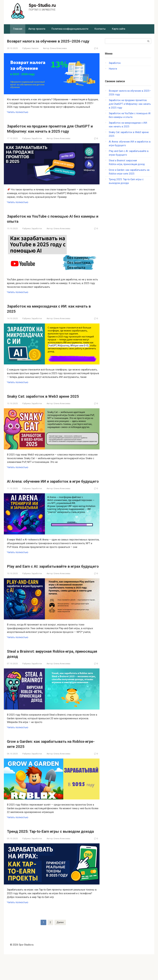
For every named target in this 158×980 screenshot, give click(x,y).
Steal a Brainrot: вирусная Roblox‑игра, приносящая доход (49, 674)
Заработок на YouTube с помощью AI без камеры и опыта (52, 229)
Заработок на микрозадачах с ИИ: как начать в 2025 (49, 319)
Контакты (100, 29)
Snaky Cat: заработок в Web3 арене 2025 (51, 406)
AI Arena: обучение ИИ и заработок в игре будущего (53, 494)
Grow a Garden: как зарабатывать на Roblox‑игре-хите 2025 (47, 764)
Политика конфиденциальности (70, 29)
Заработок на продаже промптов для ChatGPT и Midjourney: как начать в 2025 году (52, 136)
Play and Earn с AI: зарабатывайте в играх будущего (52, 584)
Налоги (35, 53)
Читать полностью (18, 117)
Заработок (37, 149)
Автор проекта (37, 29)
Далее (60, 948)
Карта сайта (118, 29)
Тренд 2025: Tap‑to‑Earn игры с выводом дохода (52, 854)
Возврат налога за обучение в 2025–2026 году (52, 43)
